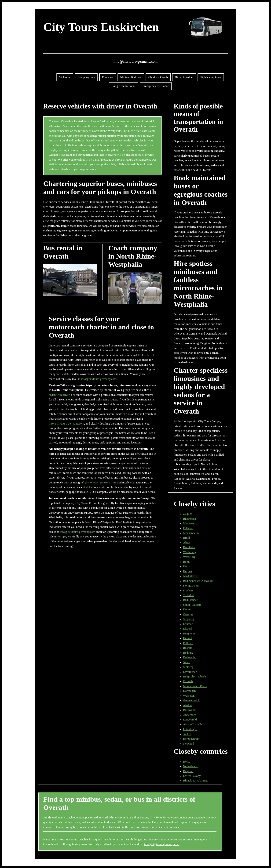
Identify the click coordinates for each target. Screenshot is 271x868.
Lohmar (188, 624)
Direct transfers (184, 77)
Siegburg (188, 619)
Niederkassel (191, 576)
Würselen (189, 696)
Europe (62, 537)
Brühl (186, 538)
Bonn (186, 562)
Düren (187, 609)
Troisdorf (189, 595)
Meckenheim (191, 533)
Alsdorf (188, 705)
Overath (188, 681)
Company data (86, 77)
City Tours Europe (161, 818)
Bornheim (189, 547)
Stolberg (188, 667)
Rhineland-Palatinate (196, 781)
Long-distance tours (124, 86)
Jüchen (187, 734)
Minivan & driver (131, 77)
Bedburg (188, 653)
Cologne (188, 614)
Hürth (187, 566)
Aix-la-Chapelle (193, 724)
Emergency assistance (156, 86)
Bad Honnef (190, 600)
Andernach (190, 715)
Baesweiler (190, 710)
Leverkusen (190, 672)
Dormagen (189, 691)
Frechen (188, 591)
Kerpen (187, 571)
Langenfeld (190, 720)
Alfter (187, 543)
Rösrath (188, 648)
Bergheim (189, 634)
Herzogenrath (191, 739)
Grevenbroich (191, 700)
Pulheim (188, 643)
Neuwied (188, 744)
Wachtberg (189, 552)
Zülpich (188, 514)
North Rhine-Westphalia (107, 131)
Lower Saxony (192, 776)
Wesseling (189, 557)
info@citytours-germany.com (135, 61)
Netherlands (190, 766)
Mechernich (190, 523)
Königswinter (191, 586)
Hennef (187, 638)
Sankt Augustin (192, 605)
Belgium (188, 771)
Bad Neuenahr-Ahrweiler (198, 581)
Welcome (65, 77)
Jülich (187, 662)
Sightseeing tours (211, 77)
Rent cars (108, 77)
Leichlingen (190, 729)
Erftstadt (188, 528)
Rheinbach (189, 519)
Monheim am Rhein (195, 686)
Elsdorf (187, 629)
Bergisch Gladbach (194, 677)
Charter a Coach (158, 77)
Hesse (187, 762)
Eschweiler (190, 657)
